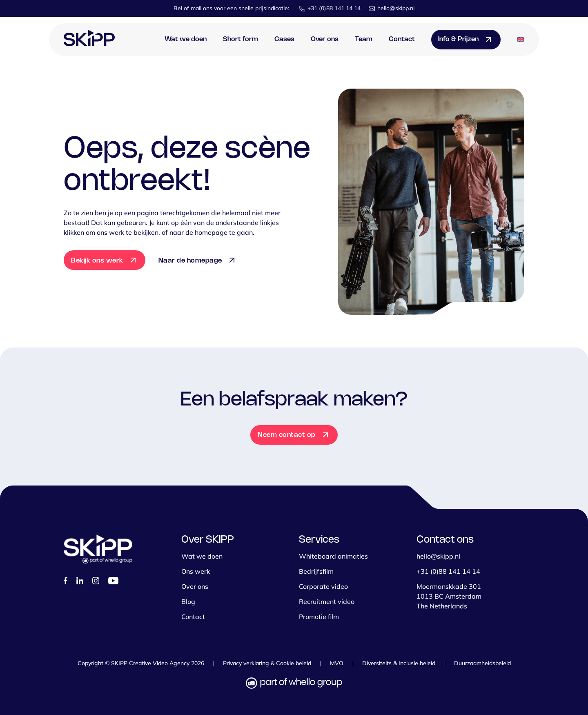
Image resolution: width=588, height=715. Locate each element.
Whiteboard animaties (333, 556)
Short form (241, 39)
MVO (337, 663)
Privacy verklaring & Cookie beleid (267, 663)
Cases (284, 39)
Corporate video (323, 586)
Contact (402, 39)
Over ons (325, 39)
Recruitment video (327, 601)
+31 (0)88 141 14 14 (334, 8)
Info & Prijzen (458, 39)
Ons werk (196, 571)
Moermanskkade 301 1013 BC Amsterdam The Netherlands (449, 596)
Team (364, 39)
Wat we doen (186, 39)
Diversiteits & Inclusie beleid (399, 663)
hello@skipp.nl (396, 8)
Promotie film (319, 617)
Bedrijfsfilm (316, 571)
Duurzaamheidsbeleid (482, 663)
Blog (188, 601)
